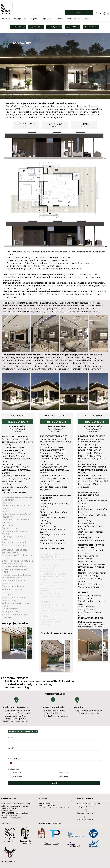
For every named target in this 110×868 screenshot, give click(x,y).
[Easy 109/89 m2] (73, 27)
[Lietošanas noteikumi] (86, 812)
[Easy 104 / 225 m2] (54, 27)
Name (11, 738)
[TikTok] (108, 13)
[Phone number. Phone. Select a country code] (12, 763)
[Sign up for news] (86, 807)
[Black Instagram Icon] (105, 13)
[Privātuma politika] (85, 819)
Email (11, 748)
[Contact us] (79, 12)
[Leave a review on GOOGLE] (89, 803)
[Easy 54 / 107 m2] (18, 27)
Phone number (15, 759)
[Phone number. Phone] (57, 763)
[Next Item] (28, 643)
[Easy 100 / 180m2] (36, 27)
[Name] (54, 742)
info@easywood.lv (14, 818)
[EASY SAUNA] (91, 27)
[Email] (54, 753)
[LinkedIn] (97, 13)
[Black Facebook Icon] (101, 13)
